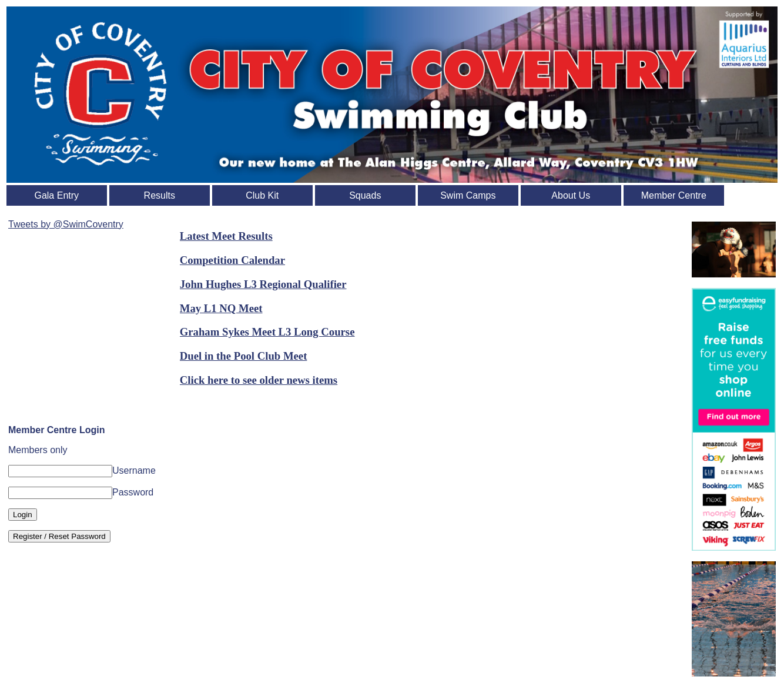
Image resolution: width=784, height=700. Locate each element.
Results (160, 195)
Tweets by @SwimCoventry (66, 224)
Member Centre (674, 195)
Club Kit (262, 195)
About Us (571, 195)
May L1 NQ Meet (221, 308)
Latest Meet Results (226, 236)
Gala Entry (56, 195)
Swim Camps (468, 195)
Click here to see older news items (259, 380)
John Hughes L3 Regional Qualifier (263, 284)
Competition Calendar (232, 260)
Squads (365, 195)
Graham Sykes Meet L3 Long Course (267, 332)
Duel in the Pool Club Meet (244, 356)
